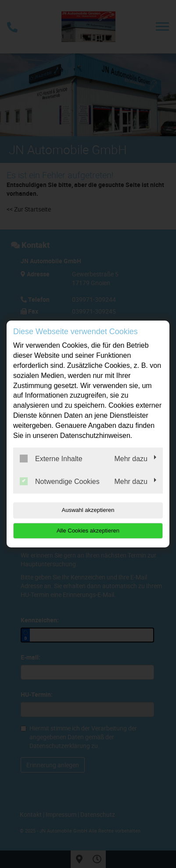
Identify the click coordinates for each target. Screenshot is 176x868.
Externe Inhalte (51, 459)
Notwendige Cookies (60, 481)
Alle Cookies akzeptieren (88, 531)
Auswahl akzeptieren (88, 510)
